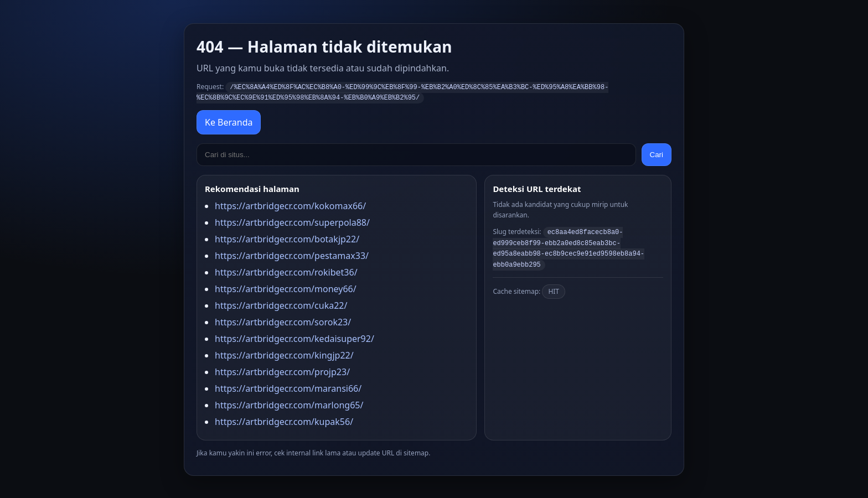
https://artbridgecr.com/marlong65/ (289, 404)
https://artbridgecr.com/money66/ (286, 288)
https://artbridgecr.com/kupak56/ (284, 421)
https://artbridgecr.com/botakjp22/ (287, 238)
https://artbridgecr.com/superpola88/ (292, 221)
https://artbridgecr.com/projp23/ (282, 371)
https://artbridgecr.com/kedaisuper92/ (294, 338)
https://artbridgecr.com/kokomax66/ (290, 205)
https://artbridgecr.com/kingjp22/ (284, 354)
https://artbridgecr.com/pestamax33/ (292, 255)
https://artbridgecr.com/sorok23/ (283, 321)
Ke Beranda (229, 121)
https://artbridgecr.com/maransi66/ (288, 387)
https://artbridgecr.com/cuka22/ (281, 304)
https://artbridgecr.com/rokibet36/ (286, 271)
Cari (657, 154)
